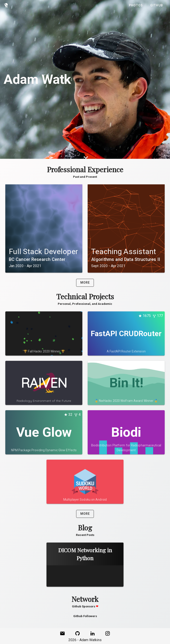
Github (157, 5)
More (85, 283)
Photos (136, 5)
